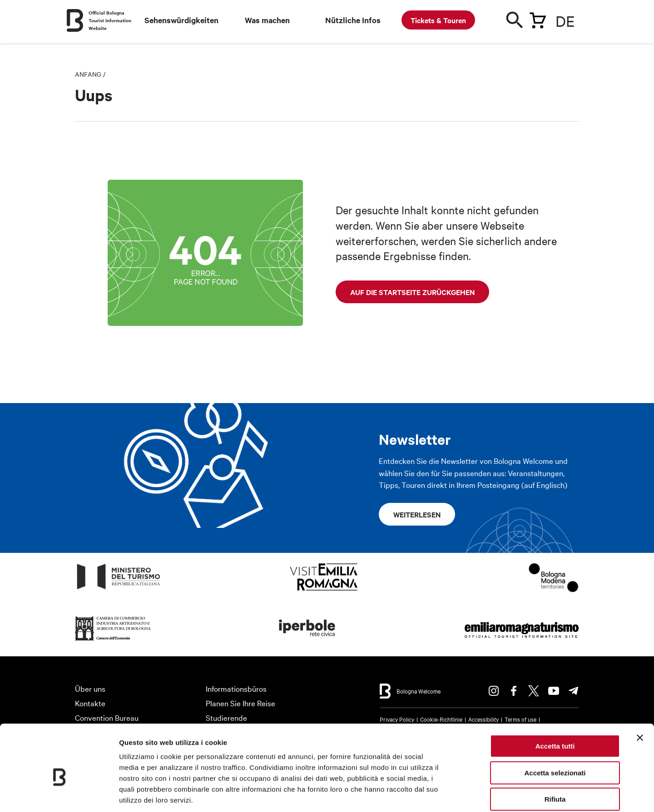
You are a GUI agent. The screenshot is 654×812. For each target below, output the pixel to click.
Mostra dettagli (478, 794)
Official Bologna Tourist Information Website (110, 20)
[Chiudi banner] (640, 693)
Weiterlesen (417, 514)
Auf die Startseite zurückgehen (412, 292)
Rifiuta (555, 754)
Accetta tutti (555, 701)
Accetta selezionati (555, 728)
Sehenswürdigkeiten (181, 20)
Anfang (88, 74)
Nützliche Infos (353, 20)
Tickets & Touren (438, 20)
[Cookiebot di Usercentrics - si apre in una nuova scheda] (59, 794)
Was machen (267, 20)
